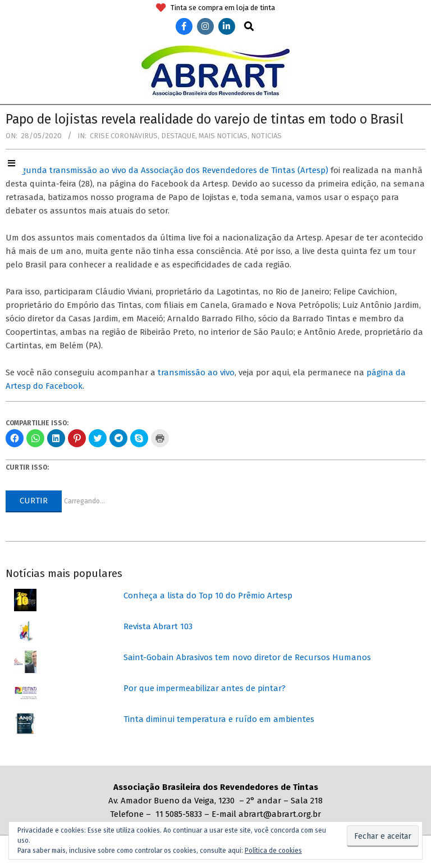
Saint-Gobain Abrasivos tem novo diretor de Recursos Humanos (247, 657)
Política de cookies (273, 851)
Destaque (178, 136)
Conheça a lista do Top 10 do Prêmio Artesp (208, 596)
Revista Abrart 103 (158, 626)
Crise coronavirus (124, 136)
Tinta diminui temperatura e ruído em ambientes (219, 719)
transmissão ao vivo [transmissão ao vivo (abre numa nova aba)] (196, 372)
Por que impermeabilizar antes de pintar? (205, 688)
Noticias (266, 136)
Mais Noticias (223, 136)
